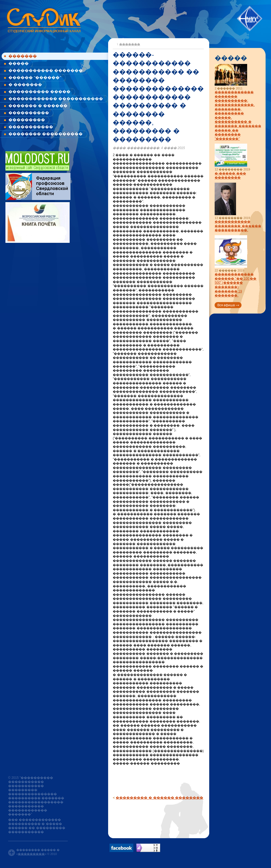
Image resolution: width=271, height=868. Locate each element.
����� (19, 63)
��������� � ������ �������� (159, 798)
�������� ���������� (46, 134)
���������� (29, 113)
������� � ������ (38, 106)
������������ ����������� (56, 99)
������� (23, 56)
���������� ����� (39, 91)
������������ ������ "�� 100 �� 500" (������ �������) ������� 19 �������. (235, 285)
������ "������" (35, 77)
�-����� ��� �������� (230, 176)
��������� (27, 120)
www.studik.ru (43, 19)
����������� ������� (46, 70)
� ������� (25, 84)
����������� (31, 127)
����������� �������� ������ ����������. (238, 226)
